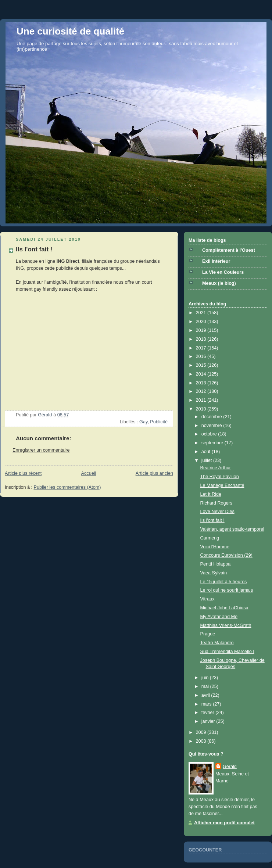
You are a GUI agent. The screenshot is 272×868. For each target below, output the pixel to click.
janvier (209, 721)
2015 (202, 365)
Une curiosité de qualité (70, 31)
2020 (202, 322)
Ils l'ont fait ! (212, 520)
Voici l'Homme (215, 547)
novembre (212, 426)
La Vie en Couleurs (223, 272)
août (207, 452)
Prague (208, 634)
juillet (207, 460)
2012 (202, 391)
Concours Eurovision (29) (226, 555)
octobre (210, 434)
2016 (202, 356)
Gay (143, 422)
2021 (202, 313)
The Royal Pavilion (220, 477)
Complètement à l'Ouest (229, 250)
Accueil (89, 473)
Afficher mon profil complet (224, 823)
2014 (202, 374)
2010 (202, 409)
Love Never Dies (217, 512)
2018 (202, 339)
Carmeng (210, 538)
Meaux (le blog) (219, 283)
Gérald (230, 767)
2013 (202, 383)
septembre (213, 443)
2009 (202, 732)
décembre (212, 417)
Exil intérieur (216, 261)
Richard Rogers (216, 503)
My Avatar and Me (219, 617)
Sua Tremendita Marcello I (227, 652)
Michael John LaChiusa (224, 608)
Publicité (159, 422)
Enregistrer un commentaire (41, 450)
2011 (202, 400)
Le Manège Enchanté (222, 485)
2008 (202, 741)
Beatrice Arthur (216, 468)
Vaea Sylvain (214, 573)
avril (206, 695)
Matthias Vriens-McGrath (226, 625)
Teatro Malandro (217, 643)
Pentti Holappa (216, 564)
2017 (202, 348)
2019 (202, 330)
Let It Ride (211, 494)
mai (206, 686)
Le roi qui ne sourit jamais (227, 590)
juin (206, 678)
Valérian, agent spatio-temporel (232, 529)
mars (207, 704)
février (209, 713)
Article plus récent (23, 473)
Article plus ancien (154, 473)
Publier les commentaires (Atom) (67, 487)
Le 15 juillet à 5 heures (224, 582)
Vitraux (207, 599)
